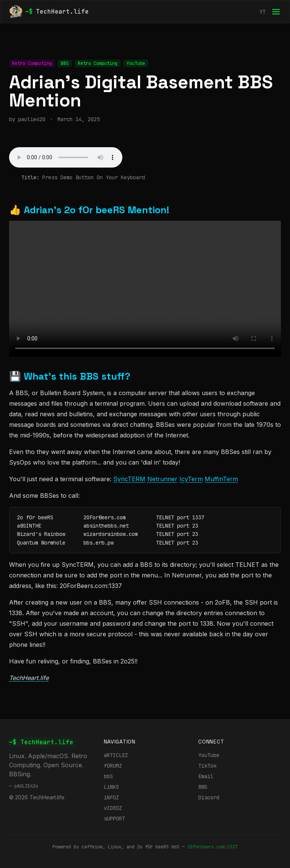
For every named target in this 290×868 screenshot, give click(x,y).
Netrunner (162, 479)
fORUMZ (113, 766)
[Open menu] (276, 12)
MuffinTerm (221, 479)
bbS (108, 776)
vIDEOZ (113, 808)
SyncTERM (129, 479)
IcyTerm (191, 479)
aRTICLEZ (116, 755)
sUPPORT (114, 819)
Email (206, 776)
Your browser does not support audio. (66, 157)
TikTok (207, 766)
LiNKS (111, 787)
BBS (203, 787)
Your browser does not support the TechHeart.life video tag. (145, 289)
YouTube (209, 755)
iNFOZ (111, 797)
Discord (209, 797)
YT (262, 12)
